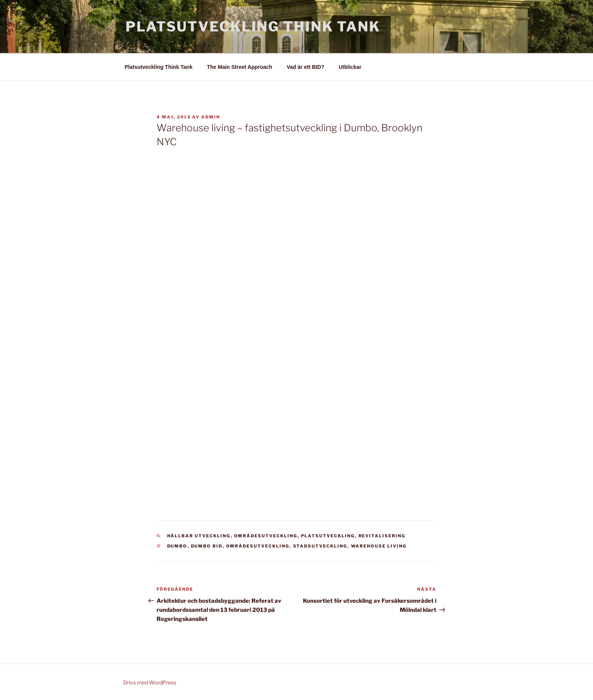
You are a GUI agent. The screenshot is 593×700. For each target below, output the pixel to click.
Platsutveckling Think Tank (253, 26)
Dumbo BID (207, 546)
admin (211, 117)
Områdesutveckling (266, 536)
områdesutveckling (258, 546)
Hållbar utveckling (199, 536)
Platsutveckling (328, 536)
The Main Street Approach (240, 67)
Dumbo (177, 546)
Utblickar (350, 67)
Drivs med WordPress (150, 682)
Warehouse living (379, 546)
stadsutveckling (320, 546)
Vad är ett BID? (306, 67)
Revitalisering (382, 536)
